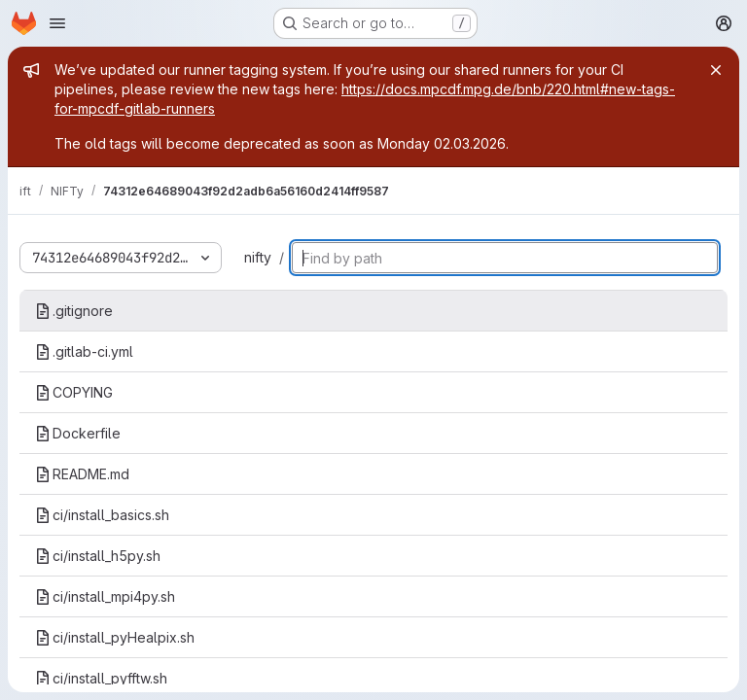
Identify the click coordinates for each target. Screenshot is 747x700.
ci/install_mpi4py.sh (105, 596)
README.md (82, 474)
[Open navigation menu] (57, 23)
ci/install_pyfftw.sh (101, 678)
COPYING (74, 392)
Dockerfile (78, 433)
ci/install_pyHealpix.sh (115, 637)
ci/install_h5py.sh (98, 556)
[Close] (716, 70)
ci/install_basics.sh (102, 515)
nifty (258, 257)
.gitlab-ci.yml (84, 351)
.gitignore (74, 311)
